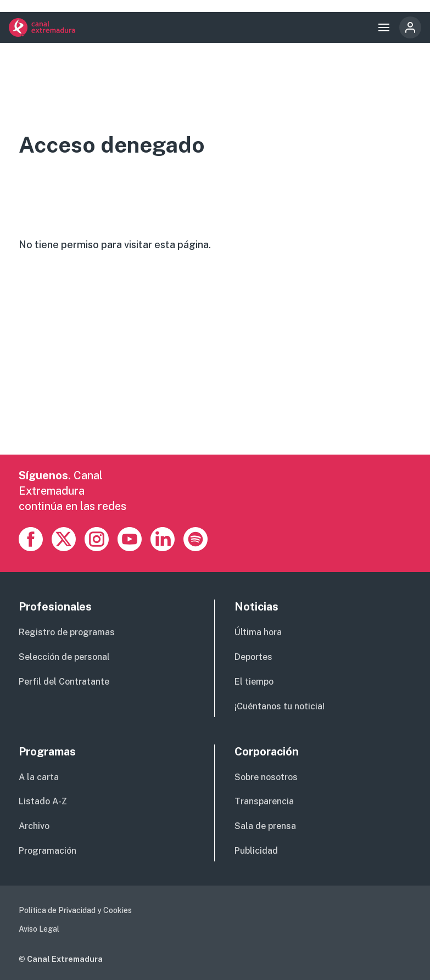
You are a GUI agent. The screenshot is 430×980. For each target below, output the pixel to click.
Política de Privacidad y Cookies (75, 910)
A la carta (39, 777)
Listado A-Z (43, 801)
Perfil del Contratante (64, 682)
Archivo (34, 826)
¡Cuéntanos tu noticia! (280, 706)
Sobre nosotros (266, 777)
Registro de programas (67, 632)
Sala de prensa (265, 826)
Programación (48, 851)
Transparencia (264, 801)
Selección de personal (64, 657)
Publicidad (256, 851)
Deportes (253, 657)
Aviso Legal (39, 929)
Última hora (258, 632)
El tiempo (254, 682)
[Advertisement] (215, 378)
